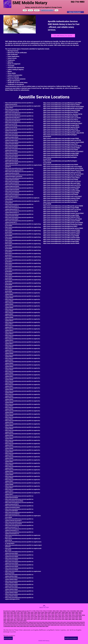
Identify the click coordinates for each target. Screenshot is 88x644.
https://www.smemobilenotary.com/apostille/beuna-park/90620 (62, 219)
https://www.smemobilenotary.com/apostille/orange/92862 (61, 241)
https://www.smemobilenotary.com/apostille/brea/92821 (60, 226)
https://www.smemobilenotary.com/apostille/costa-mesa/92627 (63, 197)
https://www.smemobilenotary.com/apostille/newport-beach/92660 (64, 142)
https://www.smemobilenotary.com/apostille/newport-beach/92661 (64, 213)
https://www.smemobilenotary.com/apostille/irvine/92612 (61, 120)
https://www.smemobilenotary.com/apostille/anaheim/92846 (62, 187)
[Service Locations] (8, 638)
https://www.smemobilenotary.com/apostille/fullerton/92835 (61, 217)
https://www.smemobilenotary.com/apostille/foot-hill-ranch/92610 (63, 174)
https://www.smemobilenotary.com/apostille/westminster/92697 (63, 124)
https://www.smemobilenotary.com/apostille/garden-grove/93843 (63, 228)
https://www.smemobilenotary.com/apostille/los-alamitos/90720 (63, 114)
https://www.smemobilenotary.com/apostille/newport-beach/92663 (64, 107)
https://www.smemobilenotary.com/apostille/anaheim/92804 (62, 198)
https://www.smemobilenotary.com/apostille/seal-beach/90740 (62, 146)
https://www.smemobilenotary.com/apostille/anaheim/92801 (62, 238)
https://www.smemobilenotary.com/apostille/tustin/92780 (61, 155)
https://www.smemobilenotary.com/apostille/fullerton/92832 (61, 240)
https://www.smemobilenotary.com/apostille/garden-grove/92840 (63, 206)
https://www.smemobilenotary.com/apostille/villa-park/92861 (62, 183)
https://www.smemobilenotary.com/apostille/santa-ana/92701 (62, 118)
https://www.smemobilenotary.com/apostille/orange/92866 (61, 215)
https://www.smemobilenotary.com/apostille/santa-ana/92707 (62, 182)
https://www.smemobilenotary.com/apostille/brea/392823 (61, 112)
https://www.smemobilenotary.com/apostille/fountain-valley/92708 (63, 133)
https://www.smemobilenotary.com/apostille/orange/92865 (61, 193)
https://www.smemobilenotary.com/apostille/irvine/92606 (61, 180)
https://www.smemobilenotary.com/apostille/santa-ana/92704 (62, 172)
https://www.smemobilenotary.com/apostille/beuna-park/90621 (62, 103)
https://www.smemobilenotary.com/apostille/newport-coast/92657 (63, 152)
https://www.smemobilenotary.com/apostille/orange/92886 (61, 208)
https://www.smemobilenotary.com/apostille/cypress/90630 (61, 127)
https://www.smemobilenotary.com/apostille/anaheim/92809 (62, 221)
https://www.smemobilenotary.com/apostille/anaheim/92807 (62, 148)
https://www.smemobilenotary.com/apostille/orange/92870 (61, 125)
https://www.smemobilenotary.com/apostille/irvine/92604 (61, 165)
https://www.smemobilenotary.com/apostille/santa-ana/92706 (62, 140)
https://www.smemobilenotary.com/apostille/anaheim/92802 (62, 230)
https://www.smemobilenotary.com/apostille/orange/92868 (61, 236)
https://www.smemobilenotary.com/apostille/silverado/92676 (62, 122)
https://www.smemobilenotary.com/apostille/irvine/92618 (61, 212)
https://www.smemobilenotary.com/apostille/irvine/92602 (61, 150)
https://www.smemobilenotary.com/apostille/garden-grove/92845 (63, 223)
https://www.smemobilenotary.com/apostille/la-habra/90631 (61, 178)
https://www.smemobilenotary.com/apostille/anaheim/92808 (62, 110)
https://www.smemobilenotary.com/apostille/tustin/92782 (61, 129)
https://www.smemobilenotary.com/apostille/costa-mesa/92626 (63, 167)
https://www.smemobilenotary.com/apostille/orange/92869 (61, 139)
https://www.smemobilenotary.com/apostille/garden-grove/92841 (63, 108)
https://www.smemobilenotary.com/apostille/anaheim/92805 (62, 232)
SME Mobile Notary (30, 3)
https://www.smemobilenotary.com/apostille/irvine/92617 (61, 144)
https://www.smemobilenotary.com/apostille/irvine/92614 (61, 200)
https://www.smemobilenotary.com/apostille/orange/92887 (61, 153)
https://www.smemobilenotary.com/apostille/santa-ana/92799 (62, 176)
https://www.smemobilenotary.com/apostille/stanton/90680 (61, 243)
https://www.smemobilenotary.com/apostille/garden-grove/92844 (63, 168)
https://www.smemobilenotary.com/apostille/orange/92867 (61, 189)
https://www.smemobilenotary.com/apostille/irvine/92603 (61, 116)
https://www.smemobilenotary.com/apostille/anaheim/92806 (62, 191)
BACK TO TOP (44, 608)
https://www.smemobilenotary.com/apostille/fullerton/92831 (61, 234)
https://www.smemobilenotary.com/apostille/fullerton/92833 (61, 105)
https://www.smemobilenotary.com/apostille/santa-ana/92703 (62, 210)
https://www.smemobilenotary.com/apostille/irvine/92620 (61, 195)
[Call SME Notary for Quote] (63, 36)
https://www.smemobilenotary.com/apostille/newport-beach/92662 (64, 170)
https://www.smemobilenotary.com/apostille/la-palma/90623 (62, 131)
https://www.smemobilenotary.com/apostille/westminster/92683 (63, 225)
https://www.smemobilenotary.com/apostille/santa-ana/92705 (62, 185)
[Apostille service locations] (71, 638)
